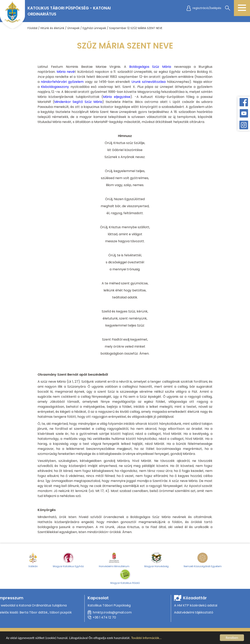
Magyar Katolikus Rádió (125, 576)
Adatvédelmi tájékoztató (194, 612)
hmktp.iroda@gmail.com (112, 612)
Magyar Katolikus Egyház (68, 560)
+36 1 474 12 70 (104, 617)
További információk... (147, 639)
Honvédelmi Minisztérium (114, 560)
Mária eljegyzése (117, 97)
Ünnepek (73, 28)
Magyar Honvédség (156, 560)
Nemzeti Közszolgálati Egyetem (203, 560)
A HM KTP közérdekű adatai (196, 605)
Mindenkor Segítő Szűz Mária (78, 102)
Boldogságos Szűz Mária (150, 67)
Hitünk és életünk (52, 28)
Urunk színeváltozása (149, 82)
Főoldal (32, 28)
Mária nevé (66, 72)
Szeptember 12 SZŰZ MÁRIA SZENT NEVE (136, 28)
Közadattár (195, 598)
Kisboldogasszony (55, 87)
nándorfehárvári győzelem (62, 82)
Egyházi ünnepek (94, 28)
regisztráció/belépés (207, 8)
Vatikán (33, 560)
